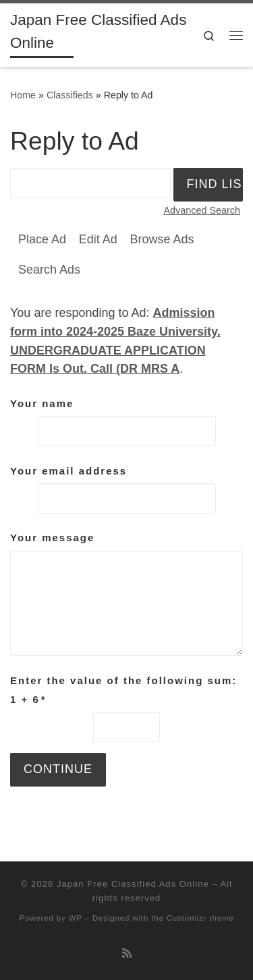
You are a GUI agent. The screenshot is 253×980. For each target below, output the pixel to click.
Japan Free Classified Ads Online (133, 884)
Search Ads (49, 270)
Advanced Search (202, 210)
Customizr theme (200, 918)
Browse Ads (162, 239)
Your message (52, 538)
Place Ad (42, 239)
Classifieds (70, 95)
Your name (42, 403)
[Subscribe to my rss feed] (127, 953)
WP (76, 918)
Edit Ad (98, 239)
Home (23, 95)
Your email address (68, 471)
